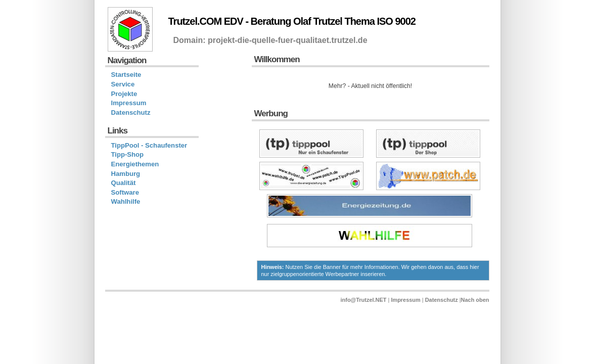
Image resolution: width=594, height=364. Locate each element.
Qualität (124, 183)
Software (125, 192)
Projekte (124, 94)
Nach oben (475, 300)
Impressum (129, 103)
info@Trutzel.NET (364, 300)
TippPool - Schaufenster (149, 145)
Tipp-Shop (128, 154)
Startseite (126, 75)
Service (123, 84)
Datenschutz (131, 112)
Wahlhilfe (126, 201)
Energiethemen (135, 164)
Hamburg (126, 174)
